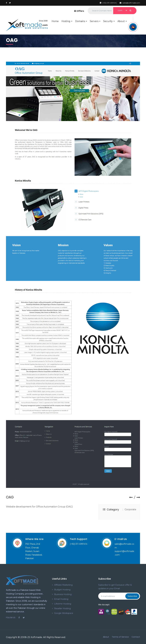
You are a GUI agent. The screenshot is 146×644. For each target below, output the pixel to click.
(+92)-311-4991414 (108, 3)
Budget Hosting (62, 590)
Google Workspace (64, 613)
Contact (136, 637)
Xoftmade (36, 637)
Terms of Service (120, 637)
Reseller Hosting (62, 608)
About (122, 21)
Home (55, 21)
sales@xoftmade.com (130, 3)
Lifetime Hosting (63, 604)
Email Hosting (61, 599)
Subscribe (132, 596)
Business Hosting (63, 594)
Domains (81, 21)
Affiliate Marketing (63, 585)
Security (109, 21)
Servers (95, 21)
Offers (79, 11)
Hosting (67, 21)
